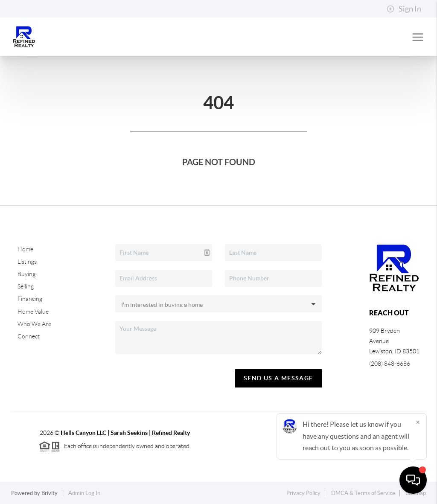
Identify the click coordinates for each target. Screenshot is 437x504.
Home (25, 249)
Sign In (404, 9)
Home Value (33, 312)
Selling (26, 286)
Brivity (50, 493)
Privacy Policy (303, 493)
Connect (29, 336)
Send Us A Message (278, 378)
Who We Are (34, 324)
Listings (27, 262)
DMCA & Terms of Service (363, 493)
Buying (26, 274)
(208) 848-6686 (390, 364)
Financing (30, 299)
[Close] (418, 422)
